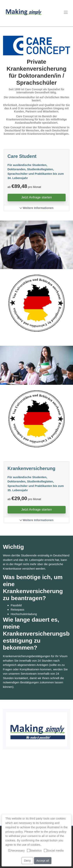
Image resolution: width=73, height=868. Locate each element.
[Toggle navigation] (66, 12)
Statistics (34, 850)
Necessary (16, 850)
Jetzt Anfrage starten (36, 197)
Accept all (43, 861)
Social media (54, 850)
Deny (27, 861)
